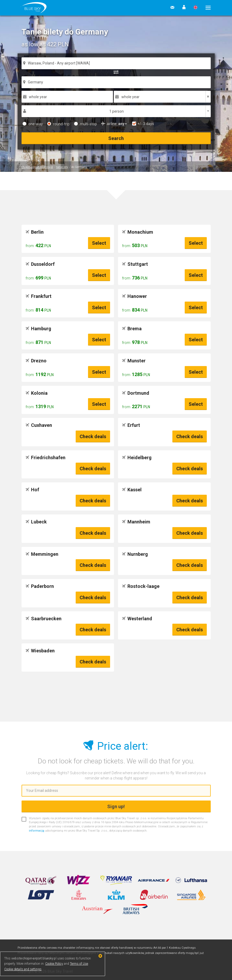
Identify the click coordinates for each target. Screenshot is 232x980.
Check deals (93, 436)
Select (99, 243)
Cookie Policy (54, 964)
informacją (37, 831)
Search (116, 138)
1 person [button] (117, 111)
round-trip (58, 124)
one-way (33, 124)
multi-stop (86, 124)
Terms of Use (79, 964)
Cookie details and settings (23, 969)
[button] (184, 8)
